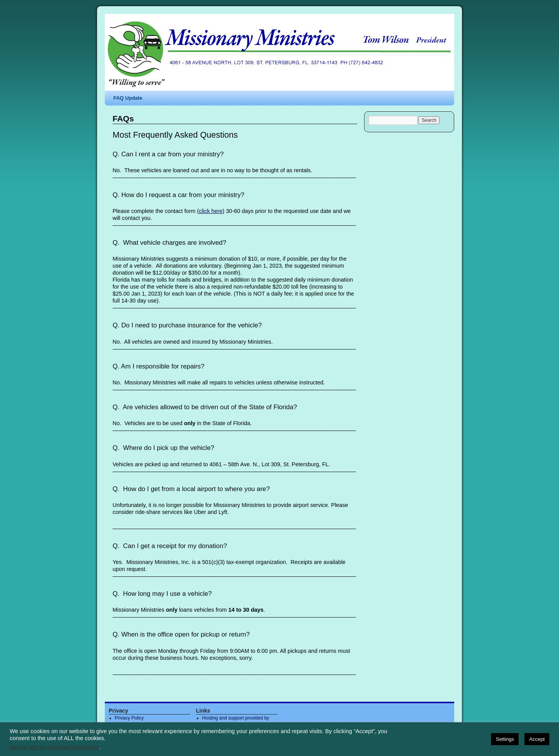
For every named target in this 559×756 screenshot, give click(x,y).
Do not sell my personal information (54, 747)
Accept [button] (537, 739)
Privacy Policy (129, 718)
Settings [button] (505, 739)
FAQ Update (128, 98)
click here (211, 211)
